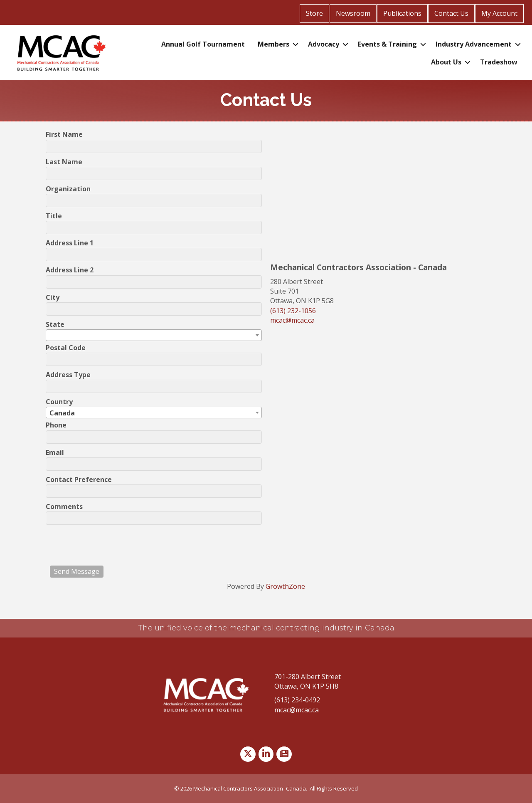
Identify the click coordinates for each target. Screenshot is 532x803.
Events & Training (387, 44)
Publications (402, 13)
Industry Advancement (474, 44)
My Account (499, 13)
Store (314, 13)
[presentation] (113, 545)
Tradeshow (499, 62)
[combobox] (154, 335)
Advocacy (324, 44)
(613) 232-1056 (293, 311)
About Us (446, 62)
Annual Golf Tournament (203, 44)
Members (273, 44)
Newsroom (353, 13)
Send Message (77, 571)
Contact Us (451, 13)
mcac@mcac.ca (292, 320)
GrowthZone (285, 586)
